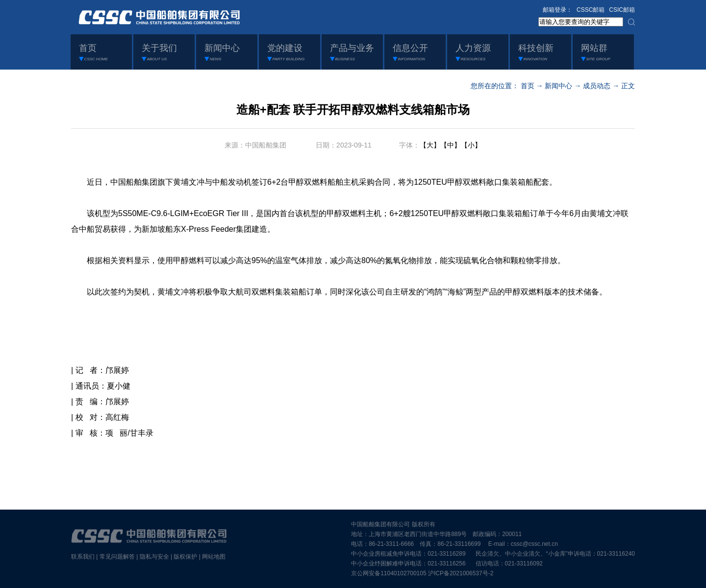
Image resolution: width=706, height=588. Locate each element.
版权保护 (185, 557)
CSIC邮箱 (622, 10)
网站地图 (214, 557)
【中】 (451, 145)
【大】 (430, 145)
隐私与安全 (154, 557)
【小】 (471, 145)
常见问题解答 (117, 557)
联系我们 (83, 557)
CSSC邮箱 (591, 10)
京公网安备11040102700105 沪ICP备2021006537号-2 (422, 573)
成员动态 (597, 86)
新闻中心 (558, 86)
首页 (528, 86)
